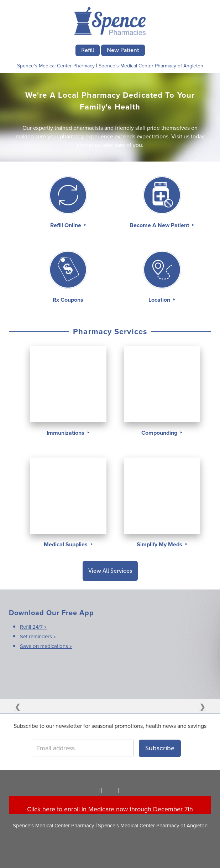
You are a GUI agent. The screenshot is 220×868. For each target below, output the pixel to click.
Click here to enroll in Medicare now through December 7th (110, 809)
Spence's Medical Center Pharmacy (56, 66)
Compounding (160, 433)
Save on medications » (46, 646)
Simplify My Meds (160, 544)
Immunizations (66, 433)
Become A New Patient (160, 225)
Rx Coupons (68, 300)
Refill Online (66, 225)
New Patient (123, 50)
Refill (88, 50)
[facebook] (101, 790)
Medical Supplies (66, 544)
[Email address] (83, 748)
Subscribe (160, 748)
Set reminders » (38, 636)
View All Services (110, 571)
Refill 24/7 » (33, 627)
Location (160, 300)
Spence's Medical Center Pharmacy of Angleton (151, 66)
